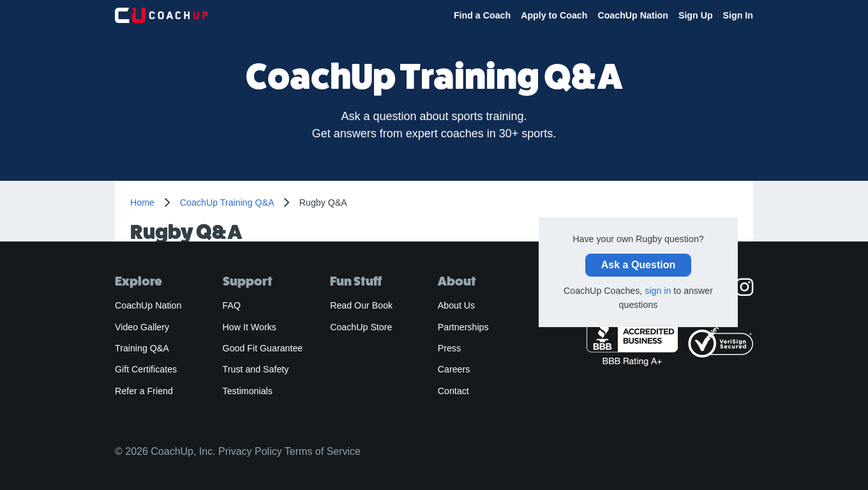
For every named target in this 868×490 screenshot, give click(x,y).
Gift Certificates (146, 369)
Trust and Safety (256, 369)
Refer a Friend (144, 391)
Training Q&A (142, 348)
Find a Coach (482, 15)
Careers (454, 369)
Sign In (738, 15)
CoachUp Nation (633, 15)
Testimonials (248, 391)
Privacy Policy (250, 451)
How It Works (250, 327)
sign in (658, 291)
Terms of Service (323, 451)
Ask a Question (638, 265)
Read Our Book (361, 305)
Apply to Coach (554, 15)
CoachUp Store (361, 327)
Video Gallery (142, 327)
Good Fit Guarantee (263, 348)
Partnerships (463, 327)
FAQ (232, 305)
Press (449, 348)
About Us (457, 305)
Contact (453, 391)
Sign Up (696, 15)
